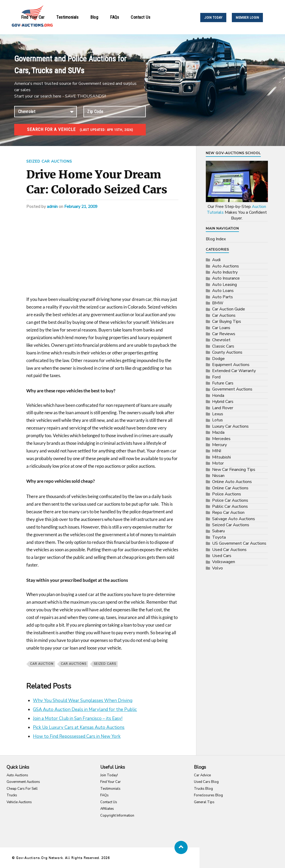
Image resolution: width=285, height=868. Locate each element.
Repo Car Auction (228, 513)
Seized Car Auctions (50, 161)
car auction (42, 664)
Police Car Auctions (230, 500)
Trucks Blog (203, 789)
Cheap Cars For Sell (22, 789)
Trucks (12, 795)
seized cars (105, 664)
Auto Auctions (226, 266)
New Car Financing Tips (234, 470)
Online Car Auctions (230, 488)
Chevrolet (221, 340)
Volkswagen (224, 562)
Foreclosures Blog (208, 795)
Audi (216, 260)
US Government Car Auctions (239, 543)
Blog (94, 17)
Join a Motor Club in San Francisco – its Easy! (78, 718)
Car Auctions (74, 664)
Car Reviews (224, 334)
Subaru (218, 531)
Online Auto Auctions (232, 482)
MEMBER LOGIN (247, 18)
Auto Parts (222, 297)
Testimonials (67, 17)
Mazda (218, 432)
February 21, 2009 (82, 207)
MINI (217, 451)
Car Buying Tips (227, 321)
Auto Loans (223, 291)
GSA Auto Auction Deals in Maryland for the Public (85, 709)
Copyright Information (117, 816)
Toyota (219, 537)
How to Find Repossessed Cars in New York (77, 736)
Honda (218, 396)
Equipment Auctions (231, 365)
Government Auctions (232, 389)
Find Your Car (33, 17)
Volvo (217, 568)
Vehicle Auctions (19, 802)
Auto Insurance (226, 278)
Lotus (217, 420)
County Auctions (227, 352)
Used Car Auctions (229, 550)
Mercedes (221, 439)
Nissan (218, 476)
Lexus (218, 414)
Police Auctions (227, 494)
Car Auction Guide (229, 309)
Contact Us (141, 17)
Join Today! (109, 775)
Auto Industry (225, 272)
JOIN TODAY (213, 18)
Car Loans (221, 328)
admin (52, 207)
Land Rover (223, 408)
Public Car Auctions (230, 506)
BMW (218, 303)
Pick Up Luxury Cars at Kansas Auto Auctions (79, 727)
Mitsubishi (221, 457)
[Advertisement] (102, 257)
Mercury (219, 445)
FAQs (114, 17)
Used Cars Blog (206, 782)
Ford (216, 377)
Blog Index (216, 239)
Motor (218, 463)
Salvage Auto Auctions (234, 519)
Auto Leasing (224, 285)
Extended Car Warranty (234, 371)
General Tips (204, 802)
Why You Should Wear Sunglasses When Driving (83, 701)
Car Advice (202, 775)
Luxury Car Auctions (230, 426)
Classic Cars (223, 346)
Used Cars (222, 556)
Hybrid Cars (223, 402)
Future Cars (223, 383)
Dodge (218, 359)
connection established (46, 112)
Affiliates (107, 809)
